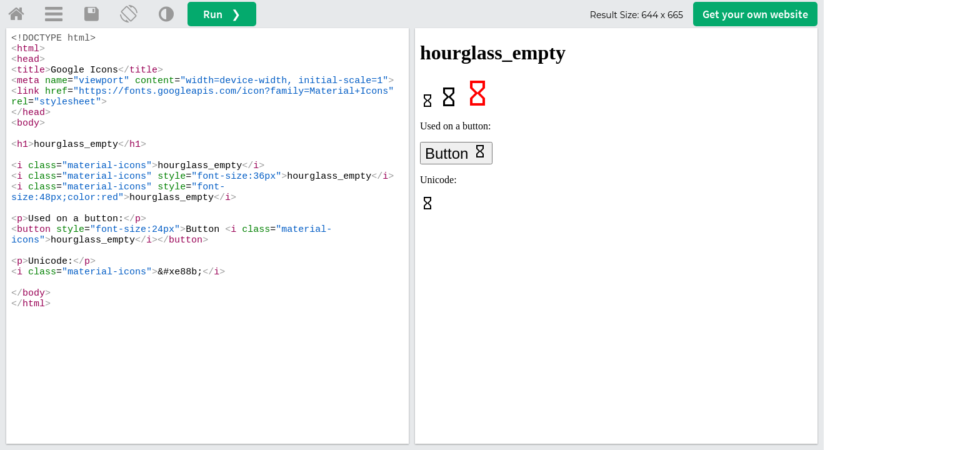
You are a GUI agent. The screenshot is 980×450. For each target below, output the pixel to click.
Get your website (755, 14)
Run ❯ (222, 14)
